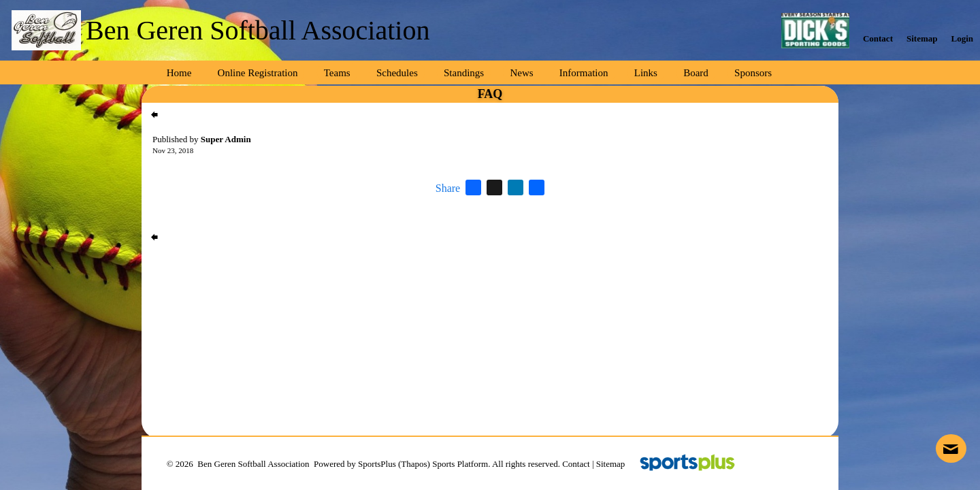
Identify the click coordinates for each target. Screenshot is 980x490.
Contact (576, 464)
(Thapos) (414, 464)
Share (448, 189)
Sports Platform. (461, 464)
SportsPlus (377, 464)
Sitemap (611, 464)
